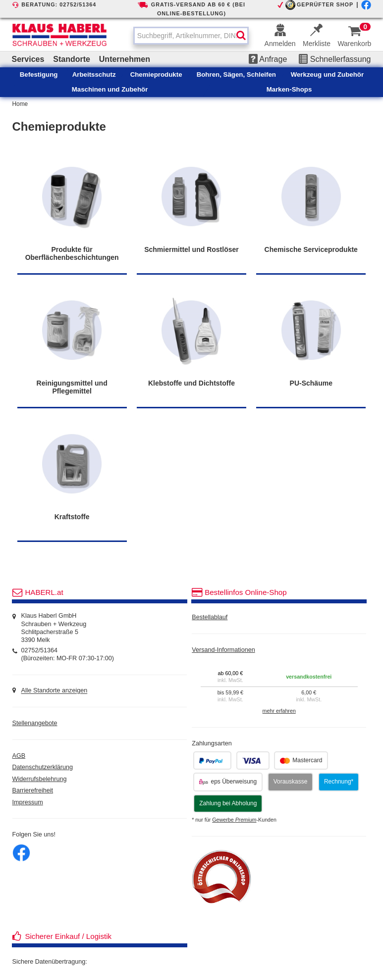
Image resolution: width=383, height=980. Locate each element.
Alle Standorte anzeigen (54, 691)
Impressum (28, 802)
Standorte (72, 59)
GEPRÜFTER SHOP (325, 4)
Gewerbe (234, 820)
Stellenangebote (35, 723)
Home (20, 104)
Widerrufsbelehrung (40, 779)
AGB (19, 756)
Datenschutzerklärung (43, 767)
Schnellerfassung (335, 59)
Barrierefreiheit (33, 790)
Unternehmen (125, 59)
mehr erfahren (279, 711)
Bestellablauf (210, 617)
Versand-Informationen (223, 650)
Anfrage (268, 59)
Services (28, 59)
